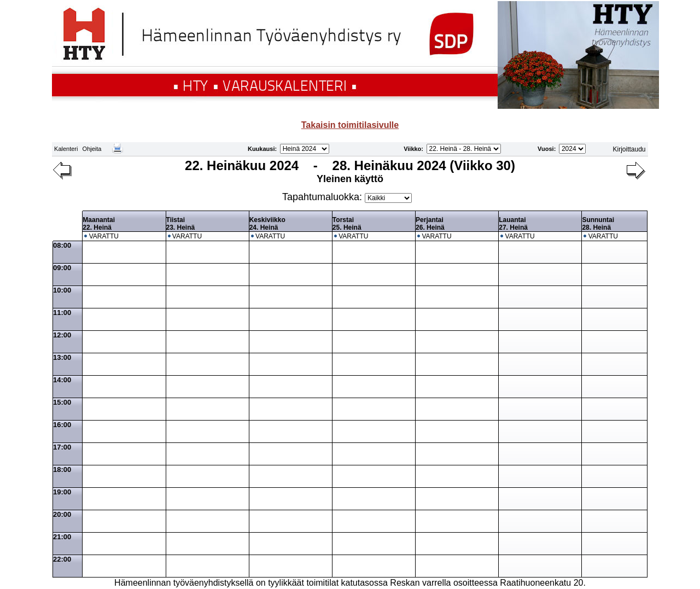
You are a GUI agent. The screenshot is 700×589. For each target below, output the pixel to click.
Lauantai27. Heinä (513, 224)
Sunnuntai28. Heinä (598, 224)
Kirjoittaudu (629, 149)
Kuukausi (261, 149)
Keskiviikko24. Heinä (267, 224)
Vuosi (546, 149)
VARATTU (104, 236)
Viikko (412, 149)
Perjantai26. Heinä (430, 224)
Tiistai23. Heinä (181, 224)
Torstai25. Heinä (347, 224)
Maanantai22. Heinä (99, 224)
